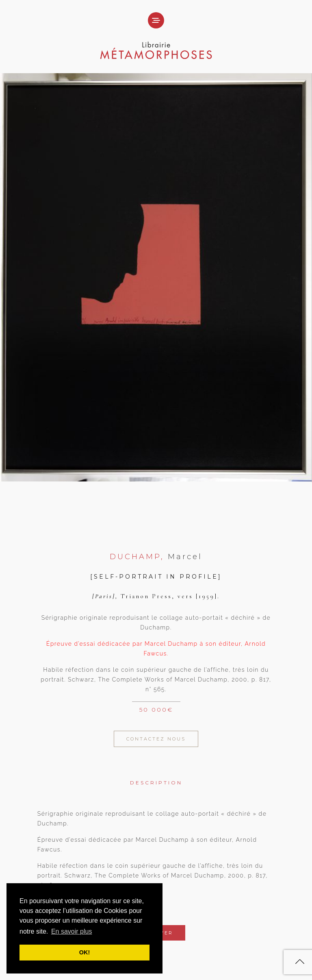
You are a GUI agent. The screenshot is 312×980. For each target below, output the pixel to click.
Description (156, 783)
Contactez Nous (156, 739)
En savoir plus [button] (72, 931)
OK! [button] (84, 952)
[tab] (156, 777)
